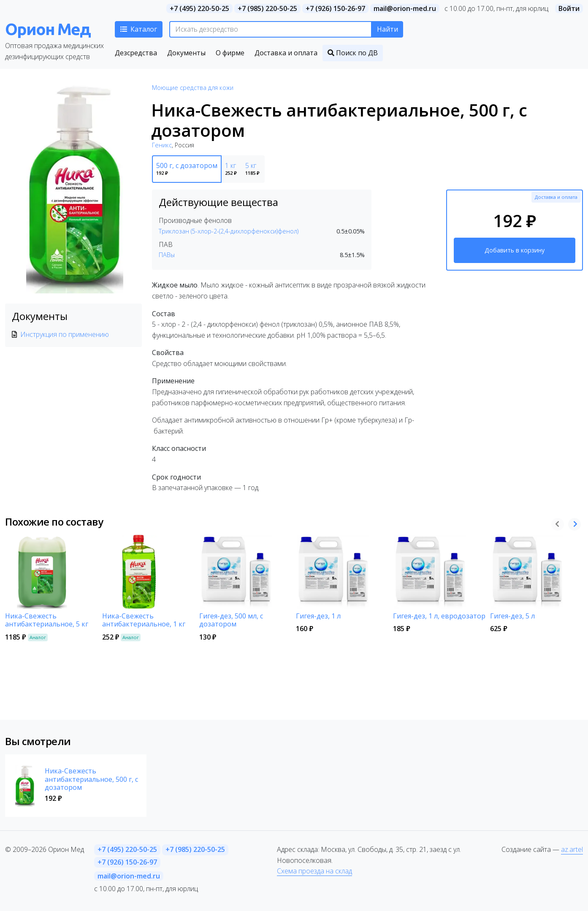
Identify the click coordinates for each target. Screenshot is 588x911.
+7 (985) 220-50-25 (267, 8)
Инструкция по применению (65, 334)
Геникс (162, 145)
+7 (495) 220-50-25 (199, 8)
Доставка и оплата (556, 197)
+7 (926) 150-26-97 (335, 8)
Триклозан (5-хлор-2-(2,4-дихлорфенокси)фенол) (229, 231)
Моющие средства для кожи (193, 88)
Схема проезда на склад (314, 871)
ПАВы (167, 255)
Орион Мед (48, 29)
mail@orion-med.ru (405, 8)
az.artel (572, 849)
